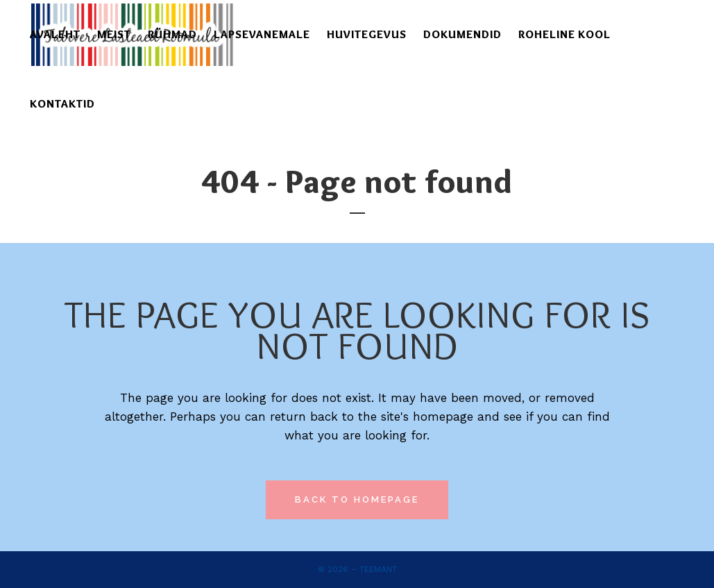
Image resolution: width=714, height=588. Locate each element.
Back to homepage (357, 499)
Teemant (378, 569)
